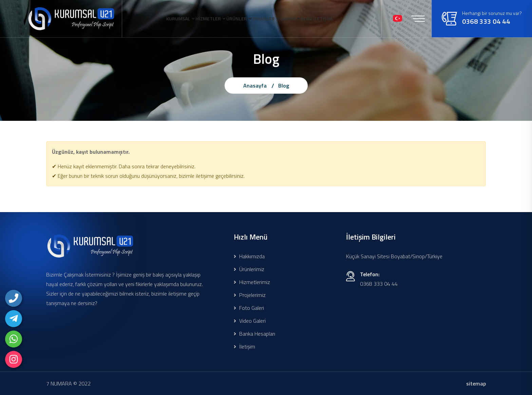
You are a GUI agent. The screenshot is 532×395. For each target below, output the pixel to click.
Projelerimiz (250, 295)
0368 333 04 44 (491, 42)
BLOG (337, 18)
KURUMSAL (148, 18)
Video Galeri (250, 321)
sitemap (476, 383)
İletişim (244, 346)
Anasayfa (255, 86)
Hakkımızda (249, 256)
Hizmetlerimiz (252, 282)
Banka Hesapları (254, 334)
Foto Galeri (249, 308)
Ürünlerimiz (249, 269)
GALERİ (306, 18)
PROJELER (270, 18)
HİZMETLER (191, 18)
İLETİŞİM (145, 55)
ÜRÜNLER (231, 18)
